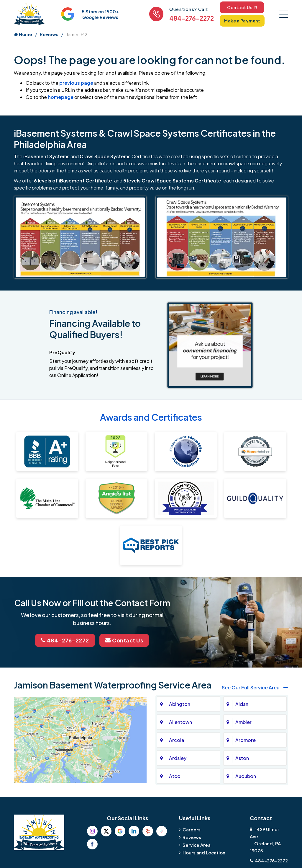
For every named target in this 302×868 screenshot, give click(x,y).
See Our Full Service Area (255, 687)
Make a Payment (242, 21)
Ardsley (178, 758)
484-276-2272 (192, 18)
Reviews (49, 34)
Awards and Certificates (151, 417)
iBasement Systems (46, 156)
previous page (76, 83)
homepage (61, 97)
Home (23, 34)
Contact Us (242, 7)
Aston (242, 758)
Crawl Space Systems (105, 156)
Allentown (180, 722)
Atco (175, 776)
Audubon (246, 776)
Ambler (243, 722)
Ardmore (246, 740)
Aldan (242, 704)
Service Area (197, 845)
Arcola (177, 740)
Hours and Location (204, 852)
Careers (192, 829)
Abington (180, 704)
